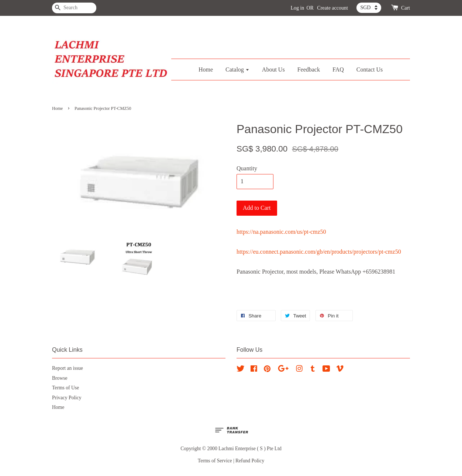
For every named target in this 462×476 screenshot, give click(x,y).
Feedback (309, 70)
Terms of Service (215, 461)
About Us (273, 70)
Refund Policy (250, 461)
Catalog (237, 70)
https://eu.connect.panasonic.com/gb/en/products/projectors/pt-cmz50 (319, 252)
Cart (406, 8)
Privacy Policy (67, 398)
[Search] (74, 8)
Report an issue (68, 368)
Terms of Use (65, 388)
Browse (60, 378)
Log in (297, 8)
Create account (332, 8)
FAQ (338, 70)
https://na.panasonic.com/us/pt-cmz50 (281, 232)
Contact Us (370, 70)
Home (206, 70)
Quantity (247, 168)
